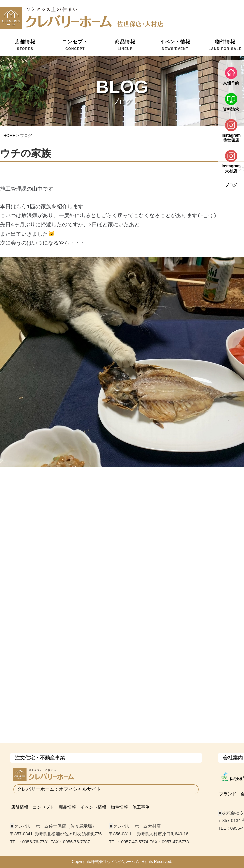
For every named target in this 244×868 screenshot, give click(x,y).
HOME (9, 136)
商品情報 (125, 45)
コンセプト (75, 45)
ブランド (228, 794)
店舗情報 (25, 45)
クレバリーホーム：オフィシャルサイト (59, 789)
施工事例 (141, 807)
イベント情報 (175, 45)
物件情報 (119, 807)
